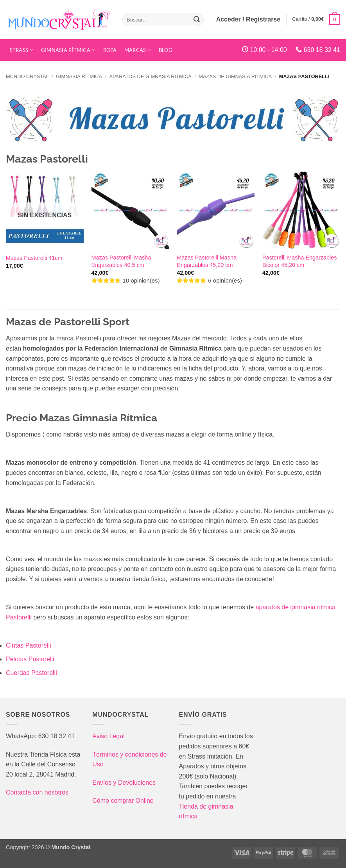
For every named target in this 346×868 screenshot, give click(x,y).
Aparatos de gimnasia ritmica (150, 76)
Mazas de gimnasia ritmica (235, 76)
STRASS (22, 50)
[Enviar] (197, 20)
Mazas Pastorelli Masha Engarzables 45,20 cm (207, 261)
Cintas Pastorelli (29, 645)
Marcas (138, 50)
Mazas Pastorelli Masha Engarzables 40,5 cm (121, 261)
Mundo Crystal (27, 76)
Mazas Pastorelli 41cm (34, 258)
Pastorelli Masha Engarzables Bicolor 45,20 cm (299, 261)
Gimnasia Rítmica (68, 50)
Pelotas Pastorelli (30, 659)
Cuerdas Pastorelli (31, 673)
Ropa (110, 50)
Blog (166, 50)
